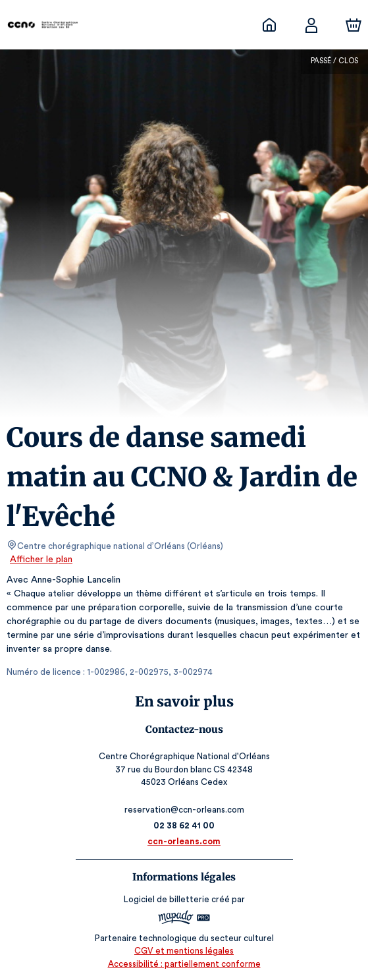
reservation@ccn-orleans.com (184, 810)
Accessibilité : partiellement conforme (184, 964)
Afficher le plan (40, 560)
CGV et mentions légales (184, 951)
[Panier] (354, 25)
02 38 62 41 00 (184, 825)
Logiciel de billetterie (167, 899)
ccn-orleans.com (184, 841)
